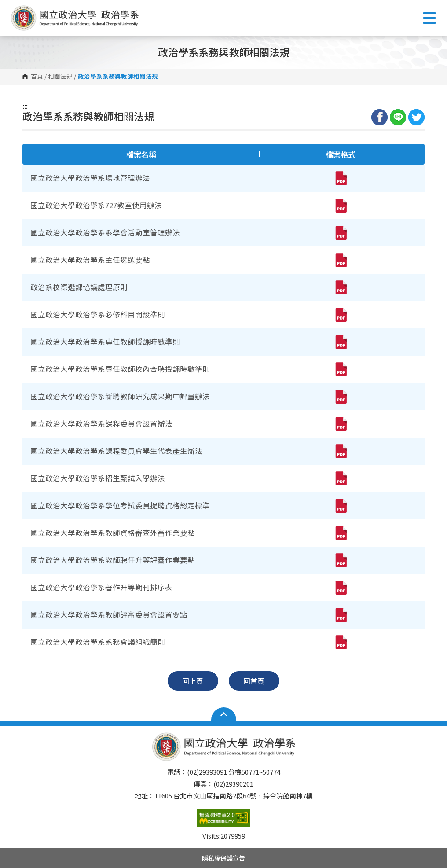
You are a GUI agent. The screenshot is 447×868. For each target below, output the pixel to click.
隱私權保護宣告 (223, 858)
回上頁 (193, 681)
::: (25, 106)
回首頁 (254, 681)
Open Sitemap (224, 714)
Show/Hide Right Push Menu (429, 18)
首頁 (37, 77)
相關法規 (60, 77)
